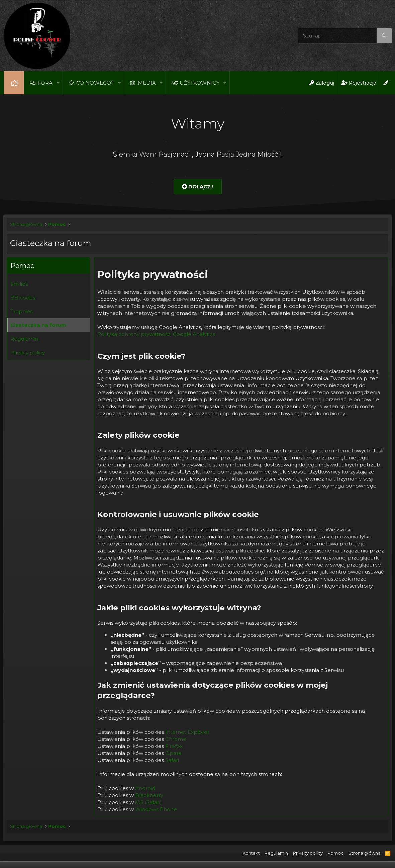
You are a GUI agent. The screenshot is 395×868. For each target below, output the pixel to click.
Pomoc (335, 853)
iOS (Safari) (149, 802)
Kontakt (251, 853)
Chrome (176, 739)
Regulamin (24, 339)
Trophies (21, 311)
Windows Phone (156, 809)
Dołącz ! (198, 187)
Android (145, 788)
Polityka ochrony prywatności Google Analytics (156, 334)
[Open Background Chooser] (386, 83)
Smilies (19, 284)
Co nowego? (95, 83)
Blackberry (149, 795)
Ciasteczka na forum (38, 325)
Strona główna (14, 83)
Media (147, 83)
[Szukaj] (345, 36)
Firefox (174, 746)
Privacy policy (28, 353)
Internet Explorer (187, 732)
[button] (58, 83)
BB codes (23, 298)
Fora (45, 83)
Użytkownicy (200, 83)
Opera (173, 753)
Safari (172, 760)
